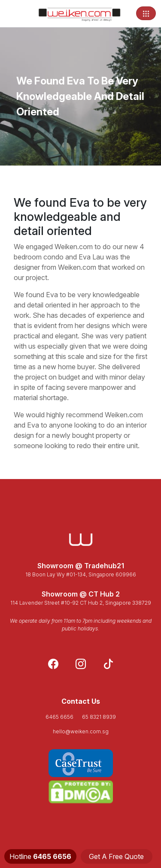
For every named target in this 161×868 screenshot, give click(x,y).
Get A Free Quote (116, 856)
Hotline (40, 856)
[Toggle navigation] (146, 13)
